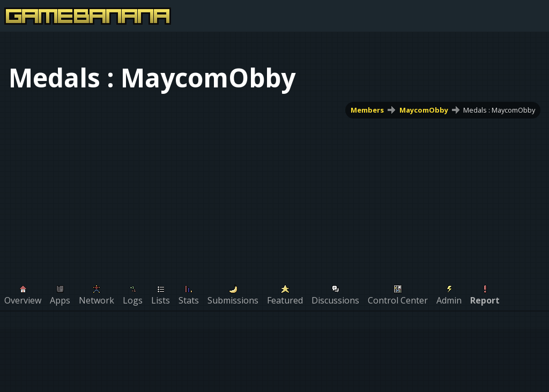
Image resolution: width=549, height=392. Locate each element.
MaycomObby (424, 110)
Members (367, 110)
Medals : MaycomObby (499, 110)
